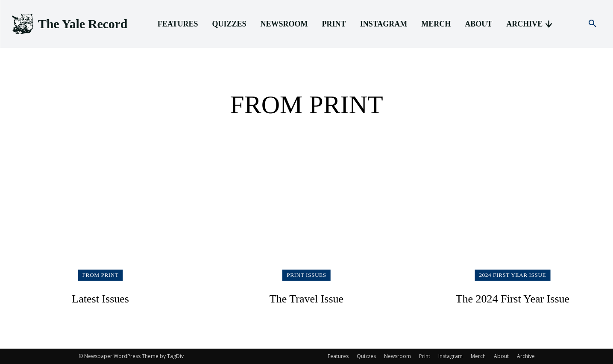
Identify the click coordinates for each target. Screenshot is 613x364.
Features (338, 356)
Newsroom (397, 356)
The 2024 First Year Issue (513, 298)
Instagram (450, 356)
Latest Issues (100, 298)
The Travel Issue (307, 298)
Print (425, 356)
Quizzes (366, 356)
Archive (526, 356)
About (501, 356)
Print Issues (306, 275)
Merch (478, 356)
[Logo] (69, 24)
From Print (101, 275)
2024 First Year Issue (512, 275)
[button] (592, 24)
